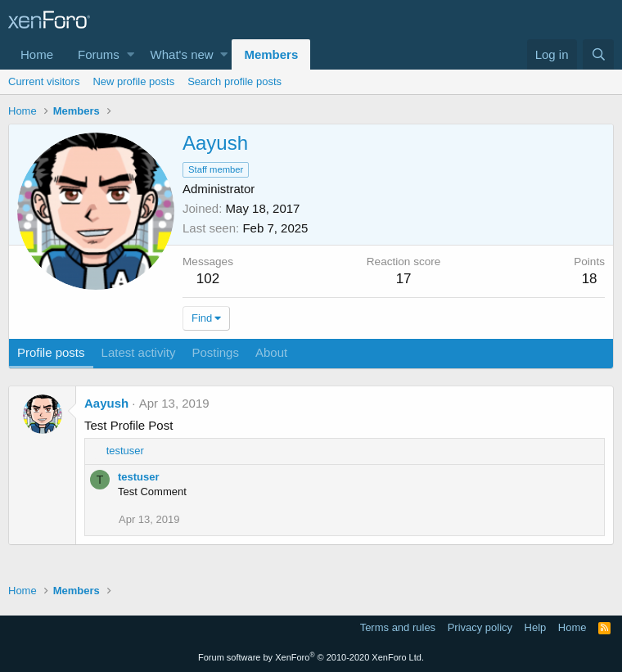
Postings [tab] (215, 352)
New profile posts (133, 81)
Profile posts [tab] (51, 352)
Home (37, 54)
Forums (99, 54)
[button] (131, 54)
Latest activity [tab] (139, 352)
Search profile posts (234, 81)
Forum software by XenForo (311, 657)
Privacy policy (480, 627)
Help (536, 627)
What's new (182, 54)
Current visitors (44, 81)
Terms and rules (398, 627)
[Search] (598, 54)
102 (208, 279)
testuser (139, 477)
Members (271, 54)
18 (590, 279)
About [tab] (271, 352)
